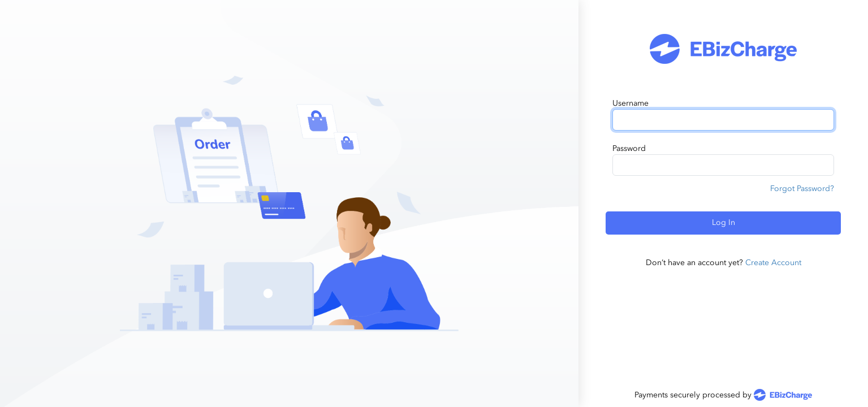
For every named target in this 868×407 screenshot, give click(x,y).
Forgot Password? (802, 189)
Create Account (773, 263)
